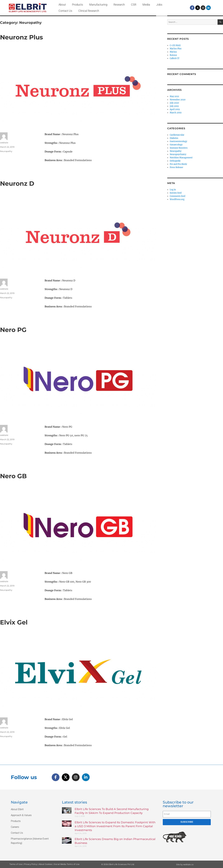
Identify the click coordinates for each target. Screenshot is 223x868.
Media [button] (146, 5)
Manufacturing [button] (98, 5)
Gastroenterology (178, 141)
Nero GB (13, 476)
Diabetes (174, 138)
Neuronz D (17, 183)
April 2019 (175, 109)
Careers (15, 827)
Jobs (159, 5)
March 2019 (176, 113)
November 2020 (178, 100)
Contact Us (65, 11)
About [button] (62, 5)
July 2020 (174, 103)
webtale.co (188, 865)
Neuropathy (6, 151)
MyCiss (173, 52)
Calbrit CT (175, 58)
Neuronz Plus (21, 37)
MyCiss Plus (176, 49)
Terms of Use (16, 864)
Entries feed (176, 193)
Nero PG (13, 330)
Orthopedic (175, 161)
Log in (173, 190)
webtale (4, 143)
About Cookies (46, 864)
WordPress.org (177, 199)
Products (78, 5)
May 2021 (174, 96)
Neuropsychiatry (178, 154)
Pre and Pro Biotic (178, 164)
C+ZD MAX (175, 45)
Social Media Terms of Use (67, 864)
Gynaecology (176, 145)
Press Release (176, 167)
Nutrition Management (181, 158)
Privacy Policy (31, 864)
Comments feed (177, 196)
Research (119, 5)
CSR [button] (134, 5)
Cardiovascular (177, 135)
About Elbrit (17, 809)
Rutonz (173, 55)
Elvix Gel (14, 622)
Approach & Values (21, 815)
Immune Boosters (179, 148)
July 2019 (174, 106)
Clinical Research (89, 11)
